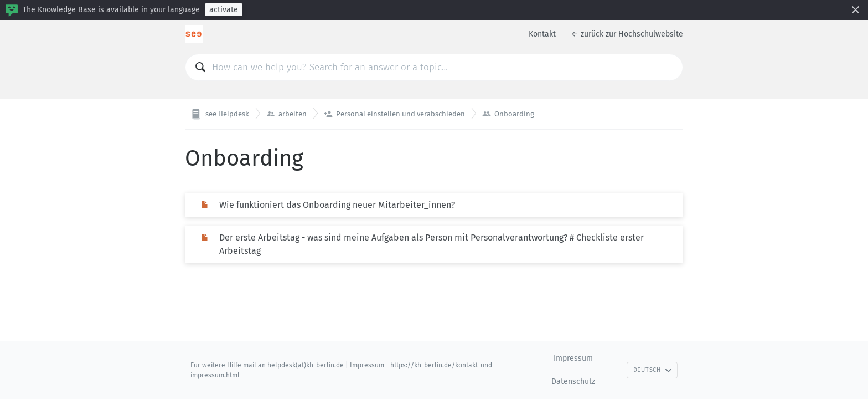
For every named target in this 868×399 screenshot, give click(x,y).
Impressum (573, 358)
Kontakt (542, 34)
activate (224, 10)
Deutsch (653, 370)
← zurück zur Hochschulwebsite (627, 34)
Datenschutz (573, 382)
